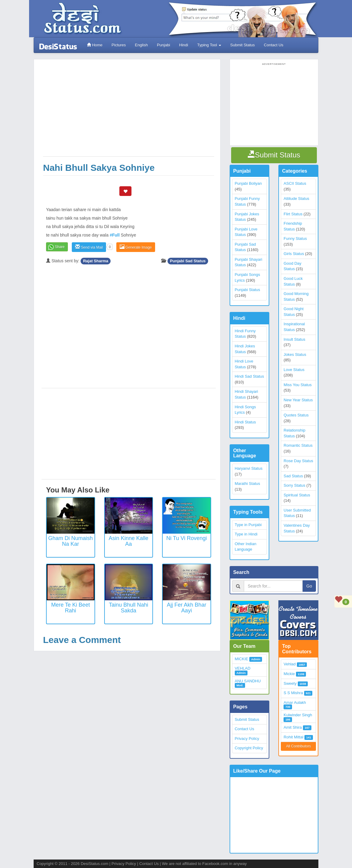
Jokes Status (295, 354)
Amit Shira (293, 727)
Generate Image (136, 247)
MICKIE (242, 659)
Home (95, 45)
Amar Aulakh (295, 702)
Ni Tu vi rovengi (187, 538)
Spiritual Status (297, 495)
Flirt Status (293, 214)
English (141, 45)
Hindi (184, 45)
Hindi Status (245, 422)
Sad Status (293, 476)
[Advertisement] (129, 111)
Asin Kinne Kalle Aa (129, 541)
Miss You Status (298, 385)
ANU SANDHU (248, 681)
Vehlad (290, 664)
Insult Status (294, 339)
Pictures (119, 45)
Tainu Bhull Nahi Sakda (128, 608)
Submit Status (242, 45)
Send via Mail (89, 247)
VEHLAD (243, 668)
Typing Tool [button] (209, 45)
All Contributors (298, 746)
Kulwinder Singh (298, 715)
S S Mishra (293, 693)
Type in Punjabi (248, 525)
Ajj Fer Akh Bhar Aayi (187, 608)
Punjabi (163, 45)
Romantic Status (298, 445)
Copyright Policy (249, 748)
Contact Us (274, 45)
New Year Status (298, 400)
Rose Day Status (298, 461)
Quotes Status (296, 415)
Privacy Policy (247, 739)
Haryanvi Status (249, 468)
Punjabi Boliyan (248, 183)
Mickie (289, 674)
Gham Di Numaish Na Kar (70, 541)
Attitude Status (296, 199)
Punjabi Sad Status (188, 261)
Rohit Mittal (293, 737)
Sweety (290, 683)
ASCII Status (295, 183)
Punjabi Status (247, 290)
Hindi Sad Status (249, 376)
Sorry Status (294, 485)
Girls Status (294, 254)
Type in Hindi (246, 534)
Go (309, 586)
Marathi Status (247, 484)
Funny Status (295, 239)
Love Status (294, 370)
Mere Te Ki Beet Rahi (71, 608)
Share (60, 247)
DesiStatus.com (94, 864)
